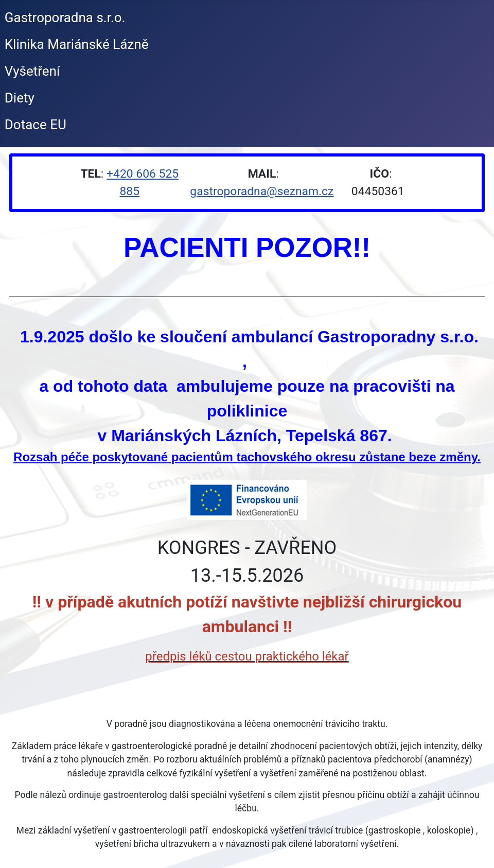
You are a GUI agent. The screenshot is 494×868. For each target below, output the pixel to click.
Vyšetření (32, 71)
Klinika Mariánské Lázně (77, 44)
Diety (20, 98)
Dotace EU (36, 125)
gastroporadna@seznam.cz (262, 191)
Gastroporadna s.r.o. (65, 18)
